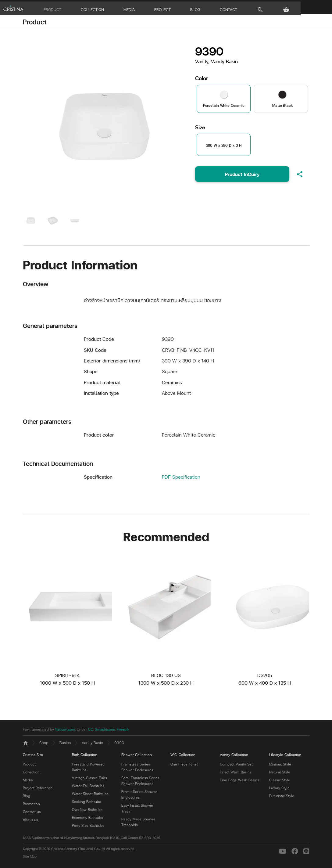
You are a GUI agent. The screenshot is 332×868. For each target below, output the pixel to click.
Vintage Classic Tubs (89, 779)
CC (91, 731)
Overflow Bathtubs (87, 811)
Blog (27, 797)
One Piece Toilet (184, 766)
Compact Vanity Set (236, 766)
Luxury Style (279, 789)
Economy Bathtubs (87, 819)
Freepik (123, 731)
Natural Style (280, 774)
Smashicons (105, 731)
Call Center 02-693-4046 (141, 839)
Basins (65, 744)
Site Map (30, 857)
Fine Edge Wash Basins (239, 782)
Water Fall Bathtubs (88, 787)
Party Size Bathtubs (88, 827)
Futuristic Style (282, 797)
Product (35, 23)
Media (28, 782)
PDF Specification (181, 478)
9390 (119, 744)
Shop (44, 744)
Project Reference (38, 789)
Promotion (31, 805)
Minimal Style (280, 766)
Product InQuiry (242, 176)
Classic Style (280, 782)
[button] (306, 8)
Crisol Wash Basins (236, 774)
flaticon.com (65, 731)
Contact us (32, 813)
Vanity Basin (92, 744)
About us (30, 821)
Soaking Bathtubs (86, 803)
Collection (31, 774)
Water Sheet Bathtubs (90, 795)
